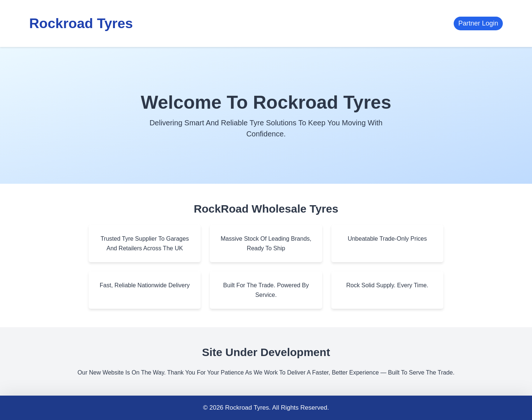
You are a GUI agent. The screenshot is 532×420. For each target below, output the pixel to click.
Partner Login (478, 23)
